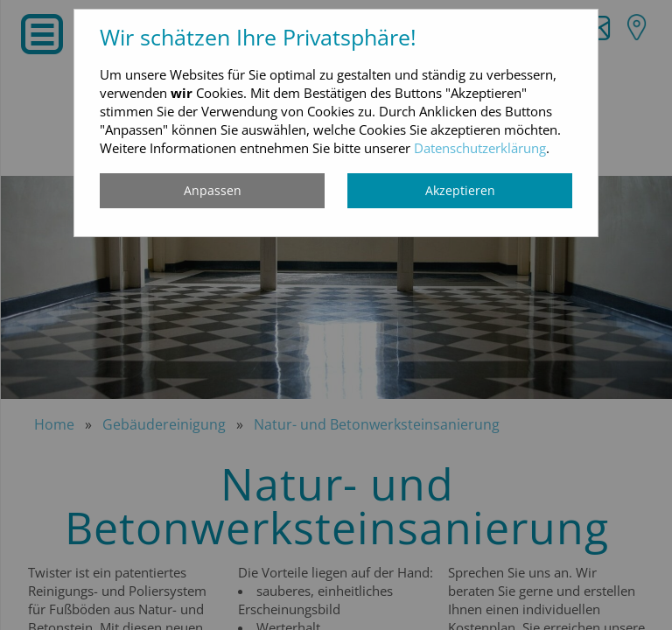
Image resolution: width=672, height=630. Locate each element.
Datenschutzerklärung (480, 148)
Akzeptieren (460, 190)
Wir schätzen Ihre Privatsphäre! (258, 37)
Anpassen (213, 190)
